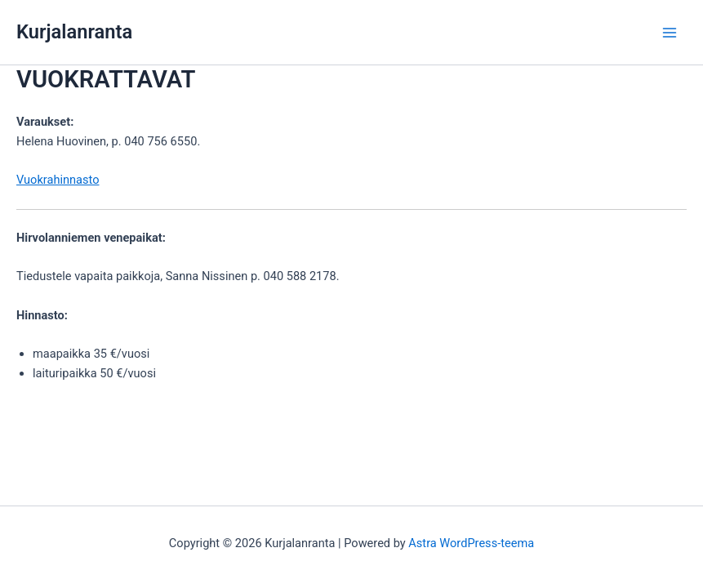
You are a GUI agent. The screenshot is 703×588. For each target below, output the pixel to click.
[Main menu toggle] (670, 33)
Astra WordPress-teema (471, 543)
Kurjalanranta (74, 32)
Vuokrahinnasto (58, 180)
